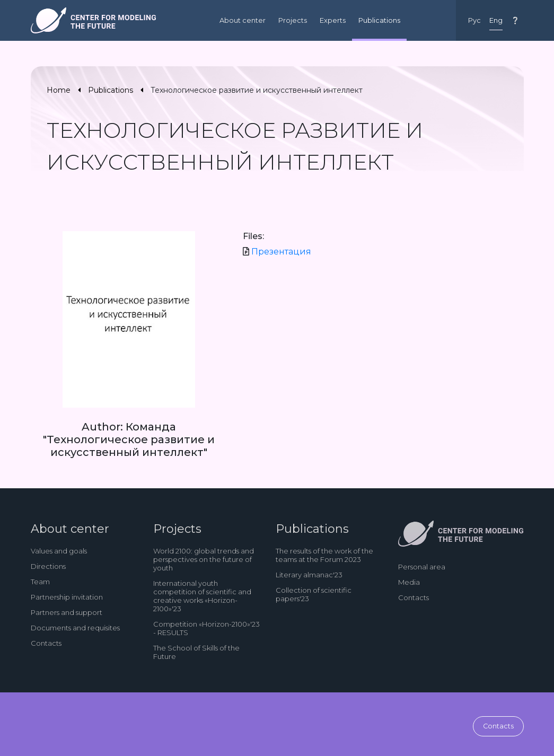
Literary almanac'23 (309, 575)
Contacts (46, 643)
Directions (48, 566)
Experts (333, 20)
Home (59, 90)
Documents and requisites (75, 628)
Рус (474, 20)
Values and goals (59, 551)
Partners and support (67, 612)
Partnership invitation (67, 597)
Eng (496, 20)
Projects (293, 20)
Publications (379, 20)
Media (409, 582)
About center (243, 20)
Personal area (422, 567)
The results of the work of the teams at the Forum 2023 (324, 555)
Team (40, 582)
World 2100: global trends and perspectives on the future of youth (204, 559)
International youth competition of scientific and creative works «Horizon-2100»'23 (202, 596)
